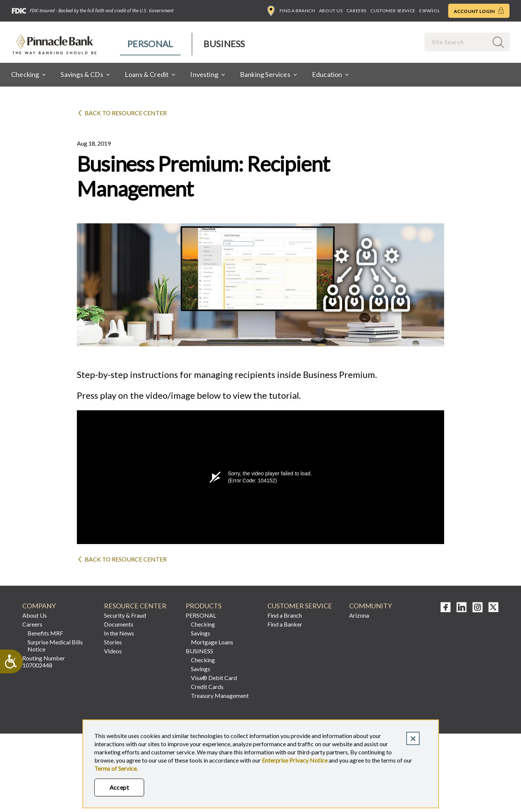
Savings (201, 633)
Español (430, 11)
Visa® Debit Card (214, 678)
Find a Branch (291, 11)
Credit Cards (207, 687)
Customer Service (393, 11)
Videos (113, 651)
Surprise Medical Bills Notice (55, 646)
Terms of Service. (116, 768)
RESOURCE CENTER (135, 606)
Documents (119, 624)
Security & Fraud (125, 615)
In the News (119, 633)
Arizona (359, 615)
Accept (119, 787)
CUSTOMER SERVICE (300, 606)
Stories (113, 642)
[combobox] (457, 42)
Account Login (479, 11)
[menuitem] (151, 44)
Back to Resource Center (126, 113)
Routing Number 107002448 (44, 661)
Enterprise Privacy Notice (295, 760)
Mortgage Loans (212, 642)
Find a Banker (285, 624)
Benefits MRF (45, 633)
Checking (203, 624)
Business (224, 44)
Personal (150, 44)
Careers (356, 11)
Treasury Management (220, 695)
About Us (331, 11)
